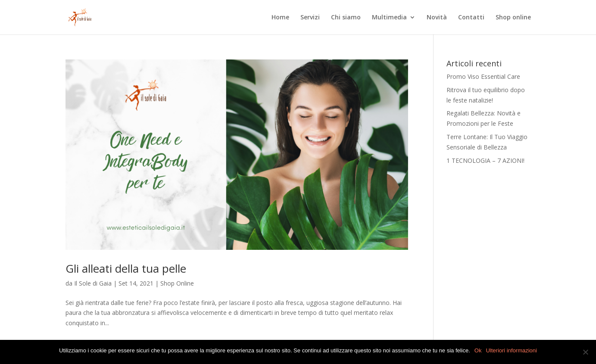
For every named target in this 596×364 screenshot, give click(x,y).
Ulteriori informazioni (511, 350)
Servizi (310, 18)
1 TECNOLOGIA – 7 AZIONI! (485, 160)
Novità (437, 18)
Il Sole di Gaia (93, 283)
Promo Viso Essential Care (483, 76)
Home (280, 18)
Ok (478, 350)
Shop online (513, 18)
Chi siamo (346, 18)
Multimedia (389, 18)
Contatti (471, 18)
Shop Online (177, 283)
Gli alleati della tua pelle (126, 268)
